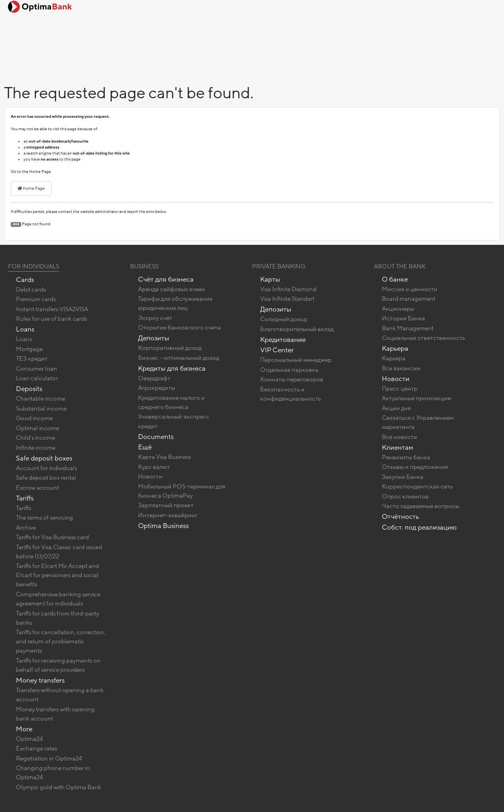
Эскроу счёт (155, 318)
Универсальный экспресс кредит (174, 421)
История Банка (403, 318)
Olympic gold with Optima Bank (59, 787)
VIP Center (277, 350)
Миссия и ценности (410, 289)
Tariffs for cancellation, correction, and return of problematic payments (61, 641)
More (24, 729)
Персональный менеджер (296, 360)
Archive (26, 528)
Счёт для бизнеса (166, 279)
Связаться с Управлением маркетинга (418, 422)
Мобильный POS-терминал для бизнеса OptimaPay (182, 491)
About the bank (400, 266)
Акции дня (396, 408)
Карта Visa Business (164, 457)
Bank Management (408, 328)
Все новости (399, 437)
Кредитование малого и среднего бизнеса (171, 402)
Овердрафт (154, 378)
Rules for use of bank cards (51, 319)
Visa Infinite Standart (287, 299)
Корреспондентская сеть (417, 486)
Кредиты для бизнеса (172, 368)
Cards (25, 280)
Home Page (31, 189)
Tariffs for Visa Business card (52, 537)
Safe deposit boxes (44, 458)
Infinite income (36, 448)
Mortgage (29, 349)
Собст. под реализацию (419, 527)
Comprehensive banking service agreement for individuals (58, 599)
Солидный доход (284, 319)
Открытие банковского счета (179, 328)
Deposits (29, 389)
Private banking (279, 266)
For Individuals (34, 266)
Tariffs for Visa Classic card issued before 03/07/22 (59, 552)
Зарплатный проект (166, 505)
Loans (25, 329)
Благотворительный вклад (297, 329)
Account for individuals (46, 468)
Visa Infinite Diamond (288, 289)
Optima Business (163, 526)
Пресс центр (400, 389)
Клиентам (397, 448)
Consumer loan (37, 369)
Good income (34, 418)
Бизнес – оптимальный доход (179, 358)
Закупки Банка (403, 477)
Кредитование (283, 340)
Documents (156, 437)
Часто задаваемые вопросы (421, 506)
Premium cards (36, 299)
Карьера (395, 348)
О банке (395, 279)
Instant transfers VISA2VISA (52, 309)
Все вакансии (401, 368)
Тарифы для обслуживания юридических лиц (175, 303)
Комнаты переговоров (292, 379)
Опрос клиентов (405, 496)
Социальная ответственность (423, 338)
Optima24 (30, 739)
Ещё (145, 447)
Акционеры (398, 309)
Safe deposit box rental (46, 478)
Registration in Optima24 (49, 758)
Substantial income (41, 409)
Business (144, 266)
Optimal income (38, 428)
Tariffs (25, 498)
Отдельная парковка (289, 370)
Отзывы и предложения (415, 467)
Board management (409, 299)
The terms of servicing (44, 518)
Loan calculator (37, 378)
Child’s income (36, 438)
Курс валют (154, 467)
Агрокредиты (157, 388)
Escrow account (38, 488)
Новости (150, 476)
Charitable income (41, 399)
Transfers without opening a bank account (60, 695)
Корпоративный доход (170, 348)
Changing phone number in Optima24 (53, 773)
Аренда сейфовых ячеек (172, 289)
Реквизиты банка (406, 457)
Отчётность (400, 517)
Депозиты (154, 338)
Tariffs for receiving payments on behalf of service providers (58, 665)
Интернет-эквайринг (168, 515)
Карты (270, 279)
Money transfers (40, 680)
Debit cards (31, 290)
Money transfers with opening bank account (55, 714)
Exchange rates (37, 748)
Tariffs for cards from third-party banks (57, 618)
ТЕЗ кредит (32, 359)
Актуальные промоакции (417, 398)
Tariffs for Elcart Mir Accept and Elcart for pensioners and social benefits (57, 575)
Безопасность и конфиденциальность (291, 394)
